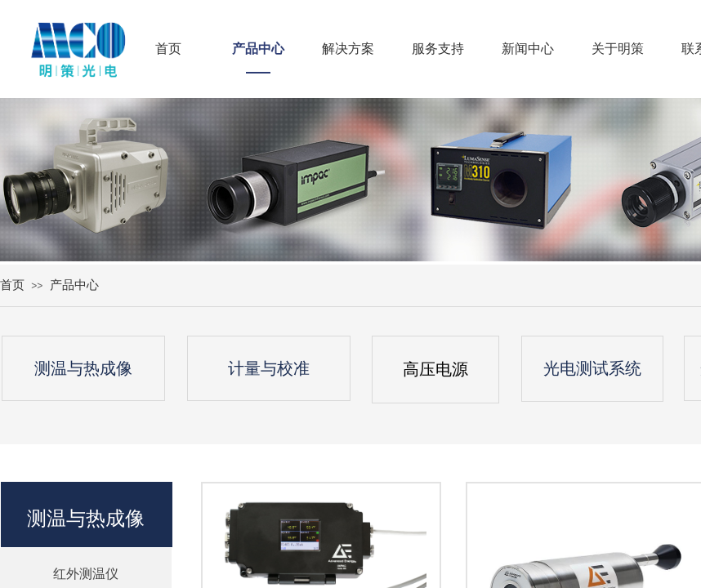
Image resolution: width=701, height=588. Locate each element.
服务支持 (438, 49)
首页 (168, 49)
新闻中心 (528, 49)
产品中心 (258, 49)
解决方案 (348, 49)
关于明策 (618, 49)
